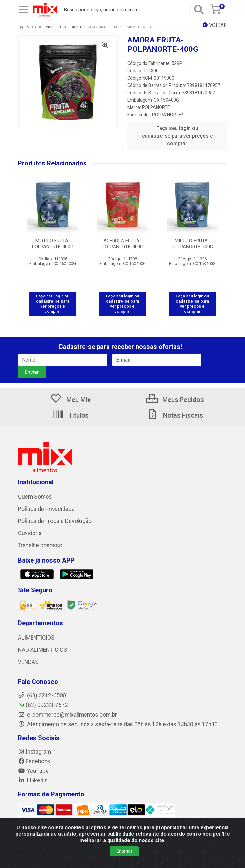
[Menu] (24, 10)
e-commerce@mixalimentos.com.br (67, 715)
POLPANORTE (156, 107)
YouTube (33, 771)
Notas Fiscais (175, 415)
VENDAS (28, 662)
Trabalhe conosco (40, 545)
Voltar (215, 25)
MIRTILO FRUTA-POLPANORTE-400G (53, 244)
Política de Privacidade (46, 509)
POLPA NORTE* (168, 115)
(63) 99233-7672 (43, 705)
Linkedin (33, 780)
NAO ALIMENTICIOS (42, 650)
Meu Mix (70, 400)
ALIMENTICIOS (36, 638)
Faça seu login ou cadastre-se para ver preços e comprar (177, 136)
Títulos (70, 415)
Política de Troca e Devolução (55, 521)
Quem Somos (35, 497)
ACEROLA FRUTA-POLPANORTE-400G (122, 244)
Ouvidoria (30, 533)
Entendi (124, 851)
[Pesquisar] (199, 10)
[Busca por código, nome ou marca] (125, 10)
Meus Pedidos (175, 400)
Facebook (34, 761)
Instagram (34, 752)
